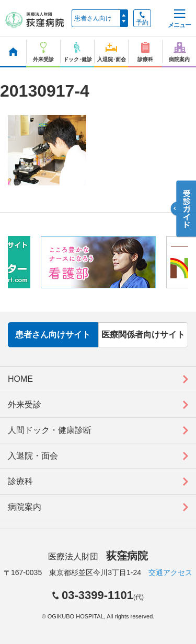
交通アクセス (170, 572)
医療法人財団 (98, 557)
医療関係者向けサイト (143, 335)
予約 (142, 19)
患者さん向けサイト (53, 335)
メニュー (179, 19)
